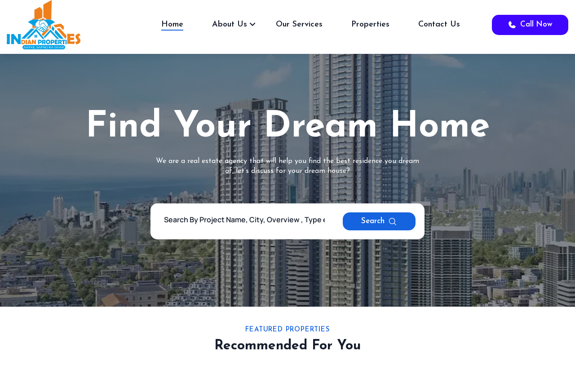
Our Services (299, 24)
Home (172, 24)
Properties (370, 24)
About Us (230, 24)
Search (379, 221)
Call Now (530, 25)
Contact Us (439, 24)
